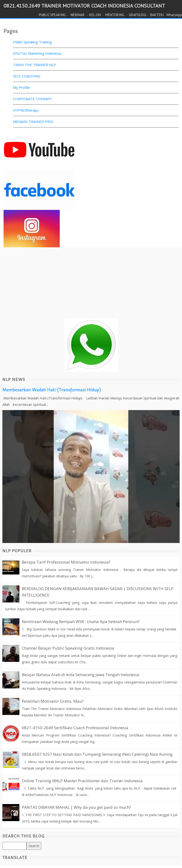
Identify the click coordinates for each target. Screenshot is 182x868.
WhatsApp (174, 15)
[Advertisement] (91, 285)
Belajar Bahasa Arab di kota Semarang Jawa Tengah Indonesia (80, 675)
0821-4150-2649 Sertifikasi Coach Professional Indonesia (75, 728)
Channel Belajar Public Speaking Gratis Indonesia (68, 648)
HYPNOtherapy (26, 110)
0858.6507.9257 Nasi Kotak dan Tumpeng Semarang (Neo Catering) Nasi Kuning (97, 754)
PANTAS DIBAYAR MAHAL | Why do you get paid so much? (76, 807)
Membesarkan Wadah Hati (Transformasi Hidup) (52, 390)
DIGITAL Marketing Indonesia (37, 53)
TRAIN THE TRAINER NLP (34, 65)
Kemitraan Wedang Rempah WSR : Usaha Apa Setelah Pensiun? (81, 622)
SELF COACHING (27, 76)
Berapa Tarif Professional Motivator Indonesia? (66, 562)
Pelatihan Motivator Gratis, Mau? (53, 701)
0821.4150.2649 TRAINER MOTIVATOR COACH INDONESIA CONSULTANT (84, 6)
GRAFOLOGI (138, 15)
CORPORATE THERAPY (32, 99)
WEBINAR (77, 15)
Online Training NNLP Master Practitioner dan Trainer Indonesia (82, 781)
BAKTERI (157, 15)
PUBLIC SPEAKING (52, 15)
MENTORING (115, 15)
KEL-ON (95, 15)
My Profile (21, 87)
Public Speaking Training (32, 42)
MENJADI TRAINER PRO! (33, 122)
